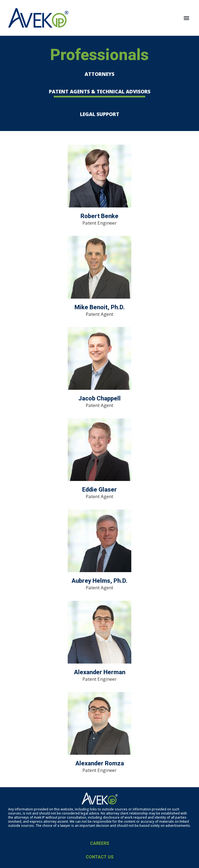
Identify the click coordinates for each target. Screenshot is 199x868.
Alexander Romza (100, 763)
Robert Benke (99, 216)
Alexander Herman (100, 672)
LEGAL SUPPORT (100, 114)
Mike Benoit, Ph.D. (100, 307)
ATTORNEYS (99, 74)
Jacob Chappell (99, 398)
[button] (186, 18)
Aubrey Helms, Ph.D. (99, 581)
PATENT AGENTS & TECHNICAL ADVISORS (100, 91)
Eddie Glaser (99, 490)
